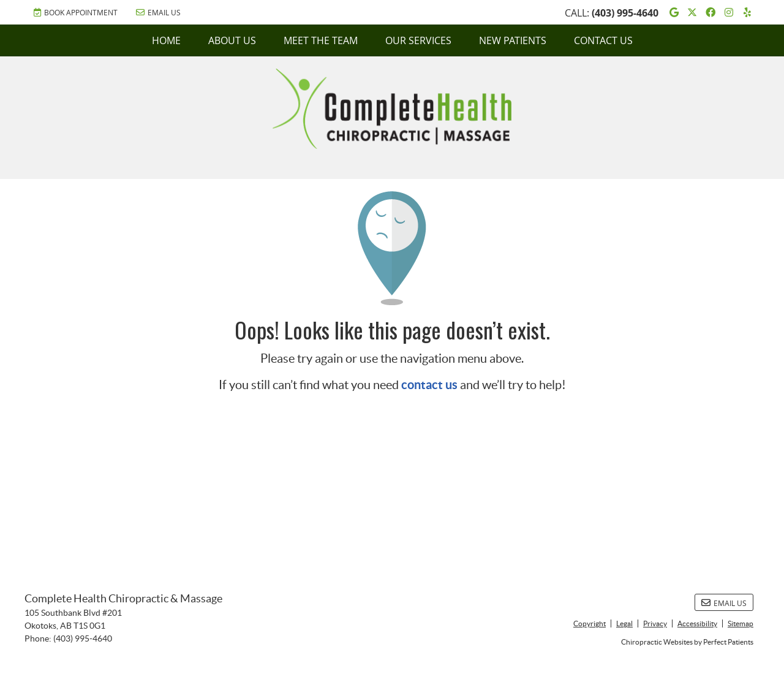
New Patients (513, 40)
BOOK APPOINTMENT (76, 12)
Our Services (418, 40)
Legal (624, 623)
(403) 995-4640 (625, 13)
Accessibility (697, 623)
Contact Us (603, 40)
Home (166, 40)
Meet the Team (321, 40)
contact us (429, 385)
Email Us (158, 12)
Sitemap (741, 623)
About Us (232, 40)
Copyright (590, 623)
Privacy (655, 623)
